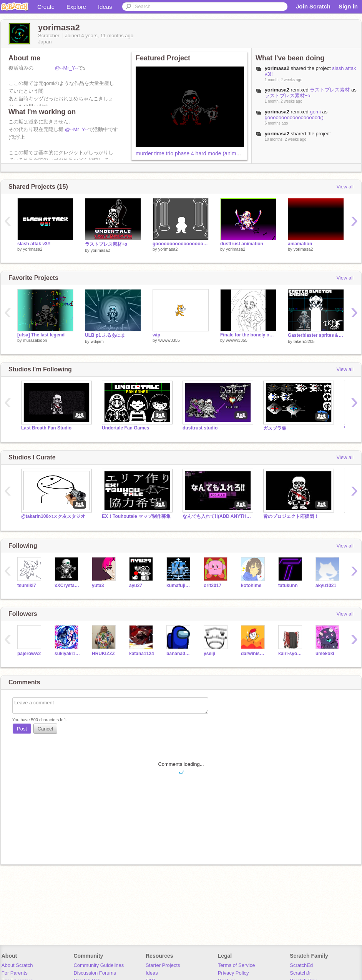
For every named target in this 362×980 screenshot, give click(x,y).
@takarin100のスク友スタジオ (53, 516)
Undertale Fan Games (125, 428)
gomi (315, 112)
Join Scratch (313, 6)
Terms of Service (237, 965)
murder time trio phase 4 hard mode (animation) (193, 153)
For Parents (15, 973)
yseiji (209, 654)
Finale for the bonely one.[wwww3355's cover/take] (248, 335)
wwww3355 (169, 340)
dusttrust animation (242, 244)
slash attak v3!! (34, 244)
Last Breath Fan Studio (46, 428)
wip (156, 335)
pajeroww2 (29, 654)
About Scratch (17, 965)
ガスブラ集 (275, 428)
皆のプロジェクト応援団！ (291, 516)
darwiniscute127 (254, 654)
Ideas (105, 7)
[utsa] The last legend (41, 335)
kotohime (251, 586)
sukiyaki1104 (67, 654)
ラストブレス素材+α (288, 96)
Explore (76, 7)
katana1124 (142, 654)
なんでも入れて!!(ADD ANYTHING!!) (217, 516)
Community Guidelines (99, 965)
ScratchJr (300, 973)
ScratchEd (301, 965)
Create (46, 7)
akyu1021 (326, 586)
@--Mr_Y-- (66, 68)
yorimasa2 (33, 249)
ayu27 (136, 586)
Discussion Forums (95, 973)
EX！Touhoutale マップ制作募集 (136, 516)
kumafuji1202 (179, 586)
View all (345, 187)
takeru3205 (304, 341)
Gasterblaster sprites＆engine (316, 335)
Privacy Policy (233, 973)
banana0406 (179, 654)
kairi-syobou (291, 654)
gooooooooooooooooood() (294, 117)
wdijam (97, 341)
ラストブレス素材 (330, 90)
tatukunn (288, 586)
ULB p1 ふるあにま (105, 335)
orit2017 (213, 586)
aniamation (300, 244)
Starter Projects (163, 965)
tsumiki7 (27, 586)
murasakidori (35, 340)
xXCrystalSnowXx (67, 586)
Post (22, 729)
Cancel (45, 729)
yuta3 (98, 586)
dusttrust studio (200, 428)
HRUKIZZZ (103, 654)
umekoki (325, 654)
